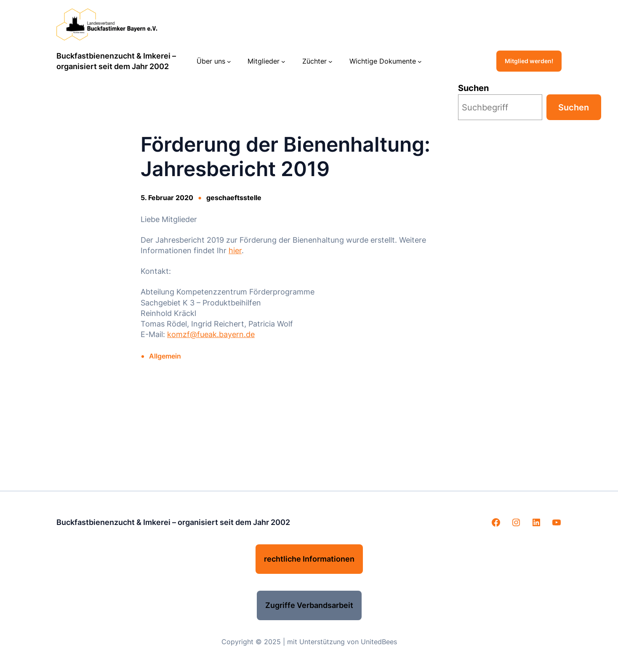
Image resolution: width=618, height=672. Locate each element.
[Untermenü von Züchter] (330, 61)
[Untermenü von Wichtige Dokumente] (420, 61)
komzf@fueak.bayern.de (211, 334)
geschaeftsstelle (234, 198)
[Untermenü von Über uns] (229, 61)
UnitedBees (379, 642)
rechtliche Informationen (309, 559)
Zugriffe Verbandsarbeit (309, 605)
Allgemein (165, 356)
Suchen (473, 88)
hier (235, 250)
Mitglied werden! (529, 61)
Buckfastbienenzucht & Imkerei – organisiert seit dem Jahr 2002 (173, 522)
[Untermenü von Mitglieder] (283, 61)
